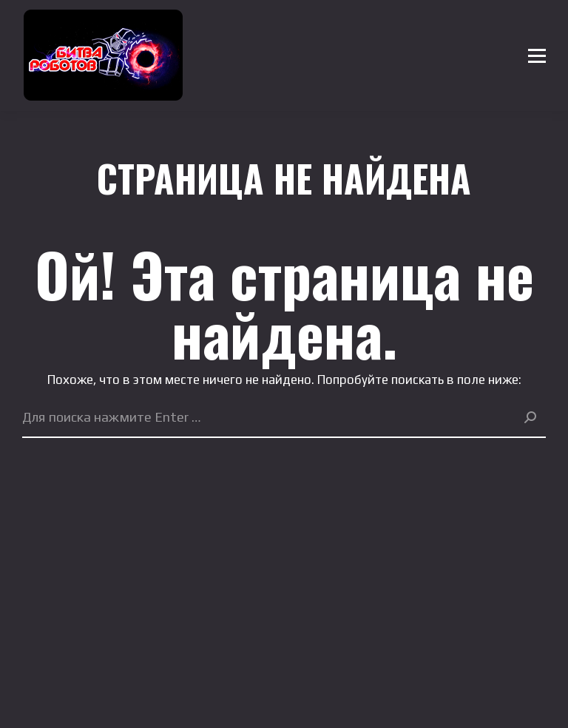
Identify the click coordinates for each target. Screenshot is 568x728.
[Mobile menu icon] (537, 55)
